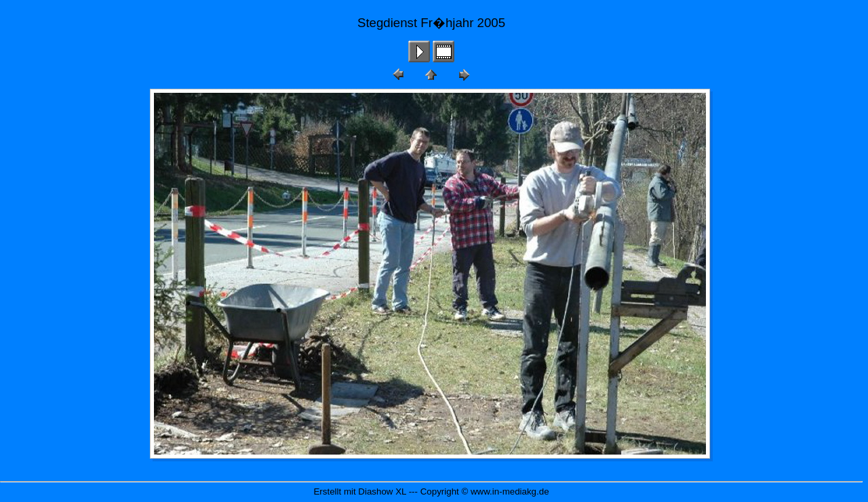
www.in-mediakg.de (510, 491)
